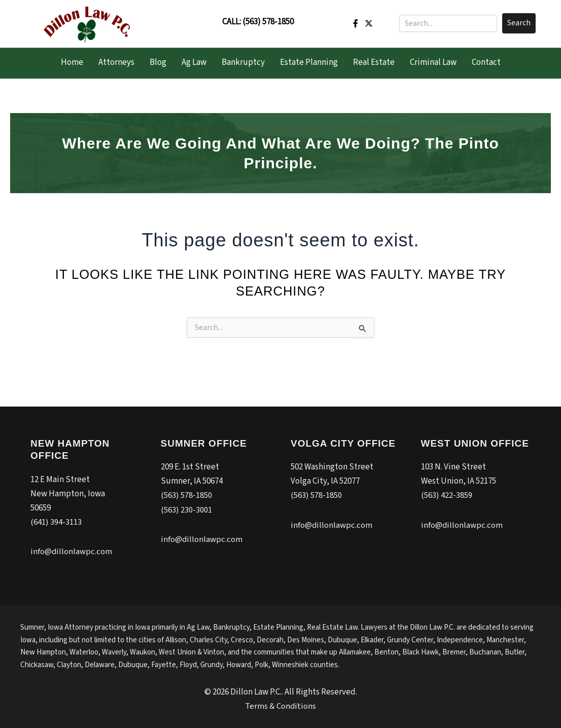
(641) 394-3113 (56, 522)
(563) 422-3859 (447, 496)
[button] (519, 23)
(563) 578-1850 (268, 22)
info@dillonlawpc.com (72, 552)
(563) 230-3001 (186, 510)
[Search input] (448, 23)
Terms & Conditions (281, 706)
